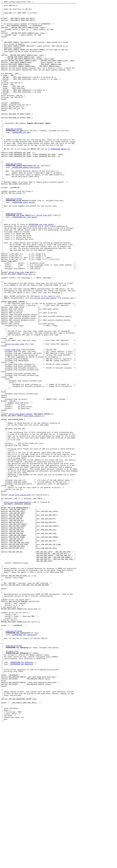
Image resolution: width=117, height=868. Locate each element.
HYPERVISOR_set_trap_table (41, 269)
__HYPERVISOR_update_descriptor (25, 201)
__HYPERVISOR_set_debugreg (21, 795)
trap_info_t (29, 329)
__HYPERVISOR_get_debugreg (21, 797)
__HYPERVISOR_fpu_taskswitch (23, 762)
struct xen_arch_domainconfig (17, 603)
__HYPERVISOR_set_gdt (20, 159)
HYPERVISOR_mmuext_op (60, 179)
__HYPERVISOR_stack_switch (22, 243)
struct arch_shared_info (20, 594)
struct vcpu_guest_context (21, 497)
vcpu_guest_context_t (33, 499)
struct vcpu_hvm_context (45, 358)
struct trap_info (44, 258)
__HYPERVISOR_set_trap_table (23, 260)
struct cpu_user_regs (14, 413)
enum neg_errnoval (14, 154)
